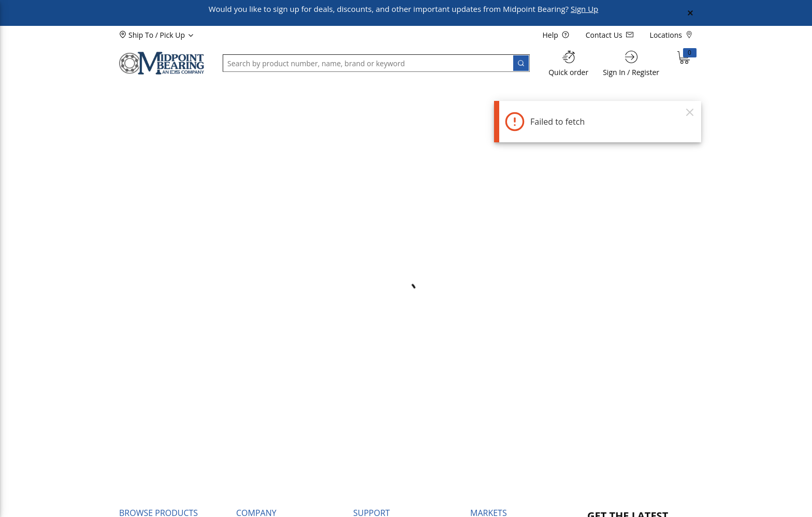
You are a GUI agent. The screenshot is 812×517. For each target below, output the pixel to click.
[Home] (162, 63)
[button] (145, 92)
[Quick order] (568, 63)
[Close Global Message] (690, 13)
